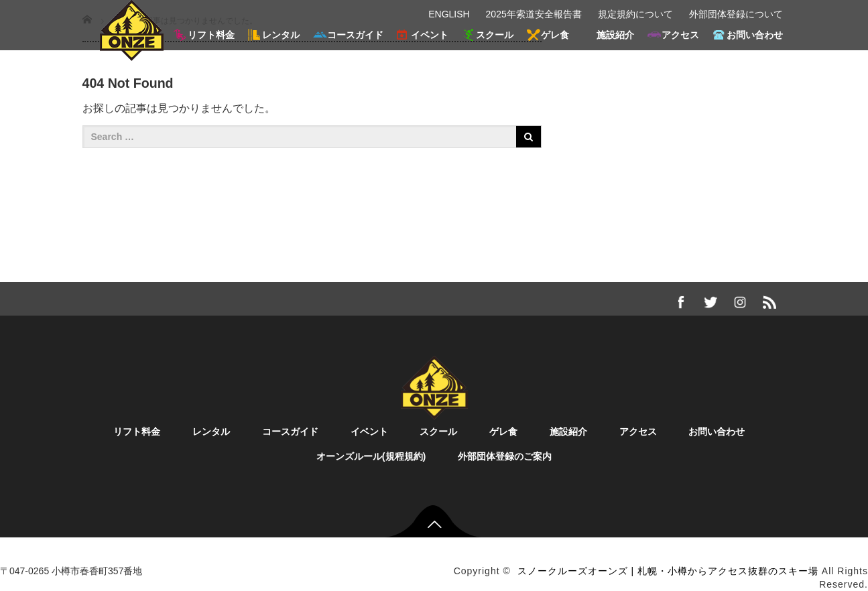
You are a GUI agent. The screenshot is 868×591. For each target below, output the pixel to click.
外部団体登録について (736, 14)
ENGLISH (449, 14)
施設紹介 (615, 35)
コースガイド (355, 35)
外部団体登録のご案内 (505, 456)
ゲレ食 (555, 35)
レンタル (281, 35)
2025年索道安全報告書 (534, 14)
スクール (495, 35)
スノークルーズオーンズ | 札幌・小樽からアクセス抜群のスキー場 (668, 571)
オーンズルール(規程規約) (371, 456)
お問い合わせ (755, 35)
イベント (430, 35)
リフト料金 (211, 35)
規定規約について (635, 14)
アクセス (680, 35)
